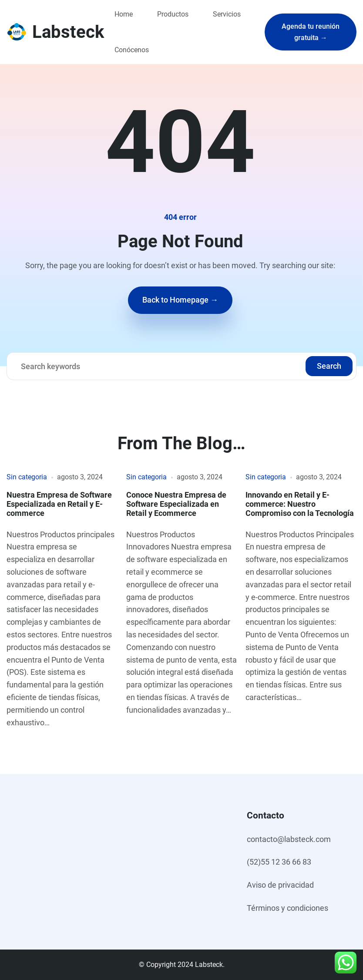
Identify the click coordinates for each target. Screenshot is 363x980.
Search (329, 366)
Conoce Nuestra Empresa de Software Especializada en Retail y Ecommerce (176, 504)
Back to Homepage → (180, 300)
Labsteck (68, 32)
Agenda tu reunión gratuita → (311, 32)
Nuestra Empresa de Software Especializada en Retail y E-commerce (59, 504)
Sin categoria (27, 477)
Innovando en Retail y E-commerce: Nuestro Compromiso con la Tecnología (300, 504)
